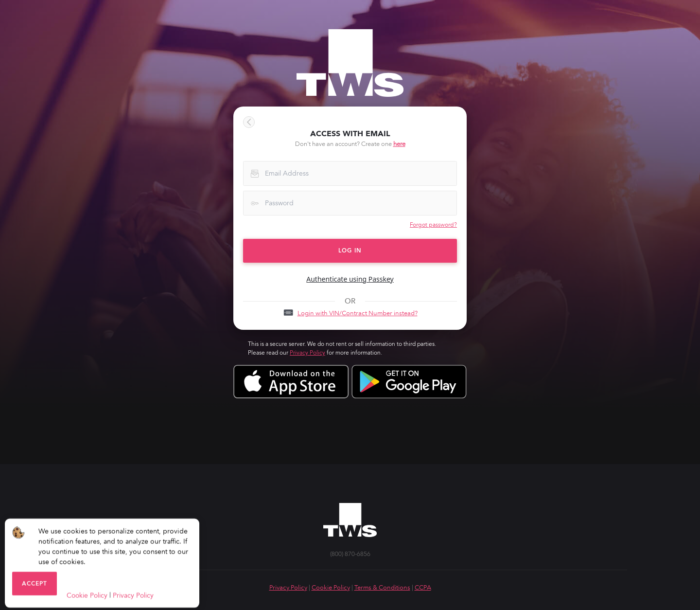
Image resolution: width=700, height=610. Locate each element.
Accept (35, 587)
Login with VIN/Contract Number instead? (358, 313)
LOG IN (350, 251)
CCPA (423, 587)
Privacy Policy (307, 353)
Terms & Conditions (382, 587)
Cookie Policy (331, 587)
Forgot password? (433, 225)
